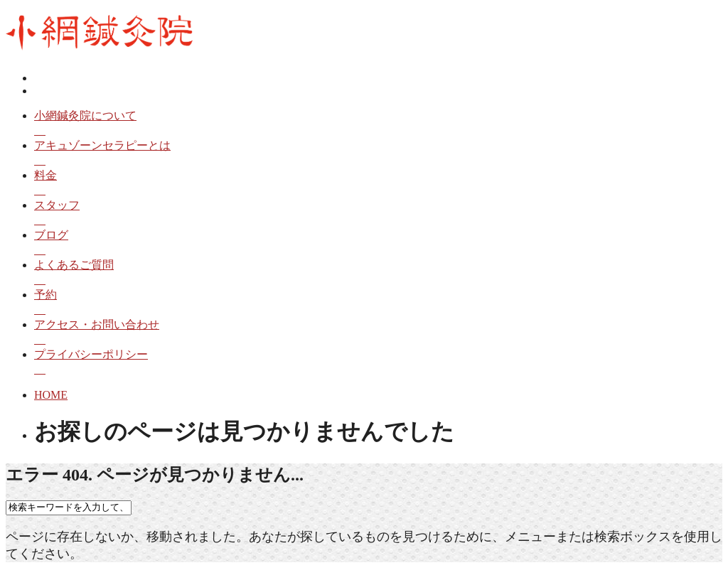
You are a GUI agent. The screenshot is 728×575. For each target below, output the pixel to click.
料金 (378, 184)
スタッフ (378, 214)
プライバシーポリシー (378, 363)
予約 (378, 303)
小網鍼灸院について (378, 124)
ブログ (378, 243)
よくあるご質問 (378, 273)
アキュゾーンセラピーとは (378, 154)
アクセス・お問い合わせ (378, 333)
